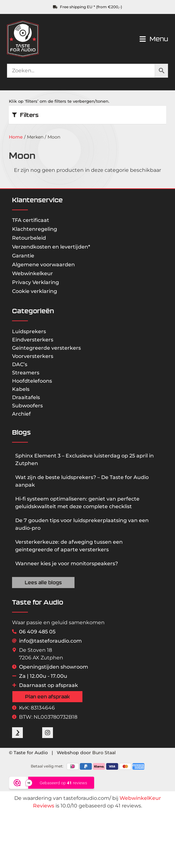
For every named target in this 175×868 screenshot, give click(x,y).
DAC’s (20, 364)
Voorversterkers (33, 356)
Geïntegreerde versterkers (46, 348)
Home (16, 137)
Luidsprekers (29, 331)
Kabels (21, 389)
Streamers (26, 373)
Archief (21, 414)
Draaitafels (26, 397)
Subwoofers (27, 406)
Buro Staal (104, 753)
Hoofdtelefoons (32, 381)
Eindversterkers (33, 340)
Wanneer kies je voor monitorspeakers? (67, 564)
